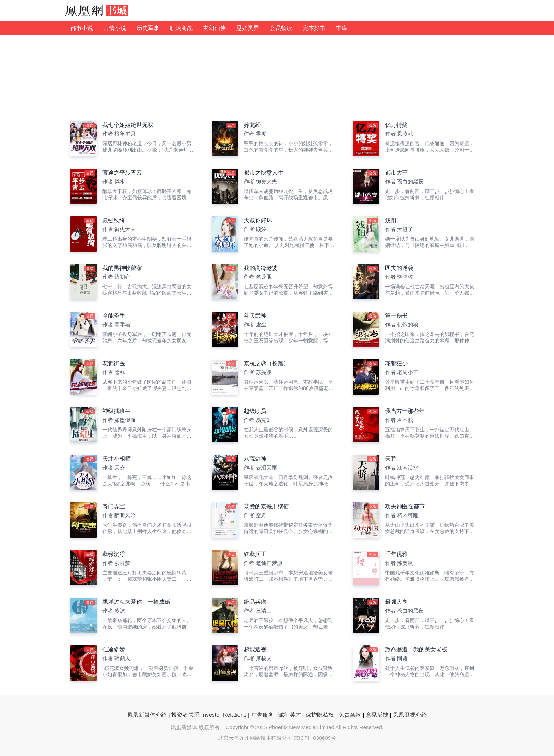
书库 (342, 28)
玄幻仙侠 (214, 28)
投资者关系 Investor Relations (209, 715)
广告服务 (263, 715)
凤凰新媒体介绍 (147, 715)
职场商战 (181, 28)
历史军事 (148, 28)
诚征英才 (290, 715)
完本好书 (314, 28)
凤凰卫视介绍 (410, 715)
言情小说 (115, 28)
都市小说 (82, 28)
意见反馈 (377, 715)
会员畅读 (281, 28)
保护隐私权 (320, 715)
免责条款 (350, 715)
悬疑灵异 (248, 28)
